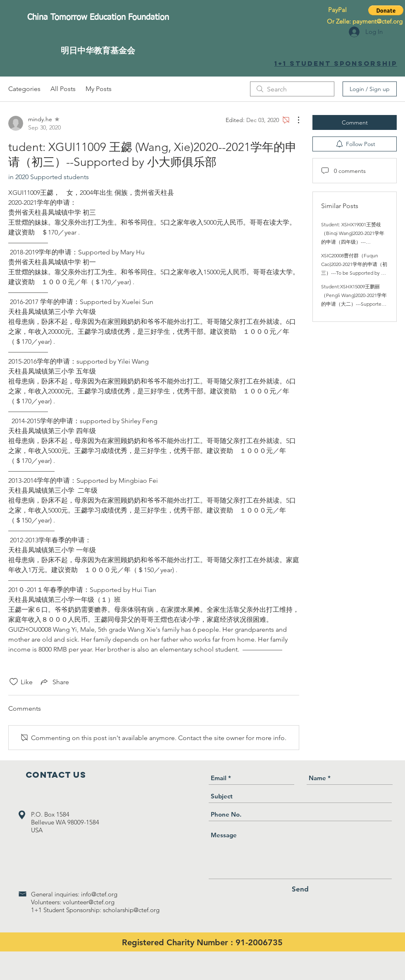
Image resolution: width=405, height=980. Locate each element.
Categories (24, 89)
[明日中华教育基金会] (98, 50)
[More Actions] (294, 120)
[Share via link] (54, 682)
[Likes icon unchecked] (14, 682)
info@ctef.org (99, 894)
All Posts (63, 89)
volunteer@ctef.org (89, 902)
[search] (292, 89)
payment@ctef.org (378, 21)
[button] (386, 10)
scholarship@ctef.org (131, 910)
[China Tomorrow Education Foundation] (98, 17)
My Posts (99, 89)
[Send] (300, 889)
